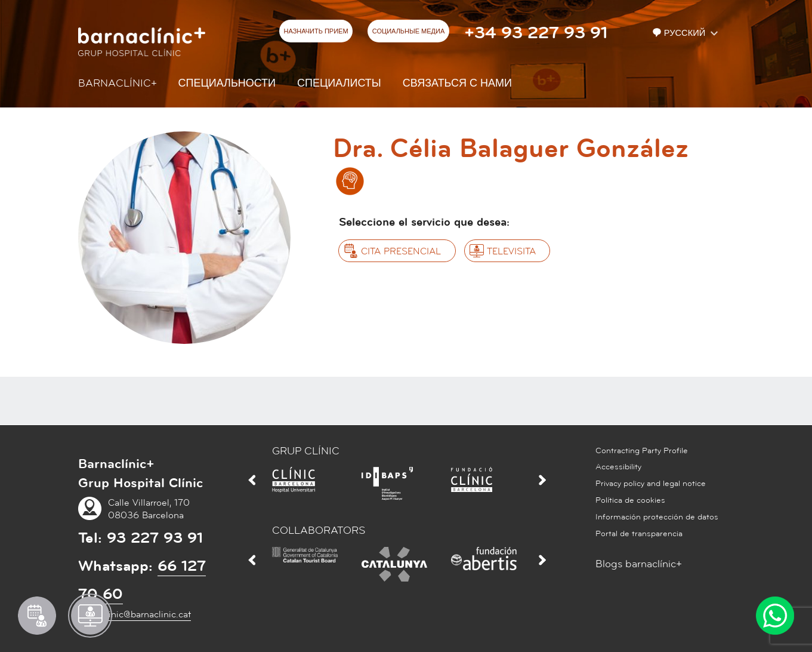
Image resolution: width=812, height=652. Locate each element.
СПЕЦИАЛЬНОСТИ (227, 83)
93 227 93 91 (155, 538)
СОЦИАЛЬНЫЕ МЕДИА (409, 32)
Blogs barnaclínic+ (639, 564)
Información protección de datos (657, 517)
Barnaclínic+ (118, 83)
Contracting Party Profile (642, 451)
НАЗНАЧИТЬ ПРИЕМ (316, 32)
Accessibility (618, 467)
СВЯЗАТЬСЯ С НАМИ (457, 83)
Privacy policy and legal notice (651, 484)
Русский (680, 33)
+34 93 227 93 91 (536, 33)
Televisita (511, 251)
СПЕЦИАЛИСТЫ (339, 83)
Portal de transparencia (639, 534)
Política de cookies (630, 500)
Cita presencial (401, 251)
